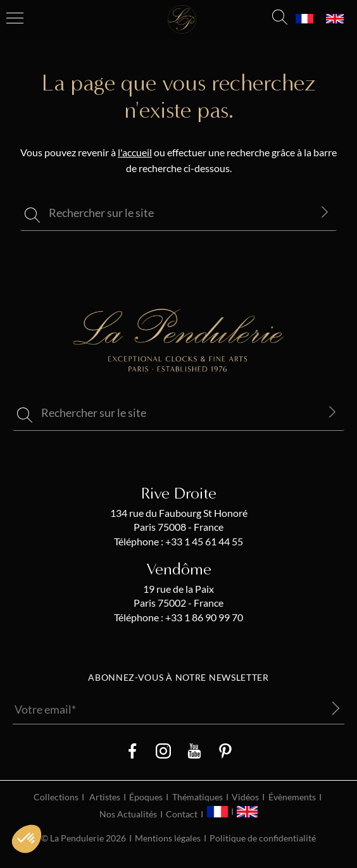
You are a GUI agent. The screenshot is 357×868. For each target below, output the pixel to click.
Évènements (292, 797)
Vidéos (245, 797)
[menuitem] (304, 19)
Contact (182, 814)
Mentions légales (168, 838)
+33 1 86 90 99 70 (203, 617)
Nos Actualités (128, 814)
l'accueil (135, 152)
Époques (146, 797)
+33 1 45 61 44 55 (203, 542)
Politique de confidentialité (263, 838)
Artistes (105, 797)
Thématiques (197, 797)
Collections (56, 797)
